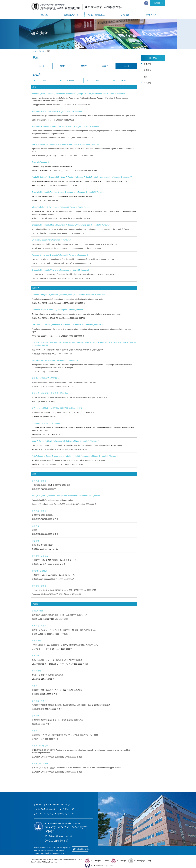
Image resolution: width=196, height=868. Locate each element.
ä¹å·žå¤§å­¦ (122, 861)
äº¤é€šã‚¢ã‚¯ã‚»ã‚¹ (81, 849)
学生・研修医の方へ (98, 15)
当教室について (71, 15)
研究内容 (125, 15)
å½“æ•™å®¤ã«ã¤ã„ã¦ (59, 805)
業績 (145, 77)
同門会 (157, 3)
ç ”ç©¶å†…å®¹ (68, 809)
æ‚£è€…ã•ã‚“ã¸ (45, 814)
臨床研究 (147, 70)
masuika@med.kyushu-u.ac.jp (52, 853)
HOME (45, 15)
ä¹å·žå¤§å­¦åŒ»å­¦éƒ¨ (143, 861)
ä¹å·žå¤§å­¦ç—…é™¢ (100, 861)
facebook (146, 3)
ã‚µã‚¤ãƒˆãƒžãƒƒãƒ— (66, 814)
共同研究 (147, 83)
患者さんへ (151, 15)
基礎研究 (147, 64)
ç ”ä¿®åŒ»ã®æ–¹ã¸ (47, 809)
